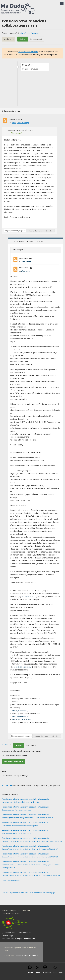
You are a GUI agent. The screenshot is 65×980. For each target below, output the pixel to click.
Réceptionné (16, 133)
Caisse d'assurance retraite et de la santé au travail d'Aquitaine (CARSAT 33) (30, 849)
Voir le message (23, 123)
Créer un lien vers (35, 231)
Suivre (23, 39)
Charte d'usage (8, 936)
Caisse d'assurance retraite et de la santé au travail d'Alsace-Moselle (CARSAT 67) (32, 841)
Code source (58, 970)
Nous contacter (25, 933)
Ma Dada (19, 8)
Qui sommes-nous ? (9, 933)
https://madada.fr (29, 596)
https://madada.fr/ (20, 710)
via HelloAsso (33, 955)
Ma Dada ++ (7, 785)
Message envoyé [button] (15, 130)
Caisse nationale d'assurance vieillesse (16, 810)
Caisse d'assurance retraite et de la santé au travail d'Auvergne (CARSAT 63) (30, 857)
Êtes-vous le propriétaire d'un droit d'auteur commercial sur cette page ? (29, 893)
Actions (8, 39)
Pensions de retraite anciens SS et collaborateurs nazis (25, 799)
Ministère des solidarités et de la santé (16, 833)
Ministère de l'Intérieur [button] (24, 241)
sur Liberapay (21, 955)
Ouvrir (14, 123)
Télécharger (26, 261)
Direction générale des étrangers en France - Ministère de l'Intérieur (27, 818)
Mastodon (47, 970)
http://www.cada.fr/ (20, 716)
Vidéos (38, 970)
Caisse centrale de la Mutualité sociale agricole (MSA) (22, 802)
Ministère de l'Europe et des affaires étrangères (20, 826)
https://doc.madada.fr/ (22, 719)
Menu (62, 3)
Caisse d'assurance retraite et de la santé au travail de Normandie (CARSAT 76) (31, 876)
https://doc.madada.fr (23, 667)
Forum (30, 970)
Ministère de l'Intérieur (29, 33)
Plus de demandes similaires (11, 880)
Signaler (49, 231)
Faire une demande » (14, 761)
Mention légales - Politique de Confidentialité (19, 938)
